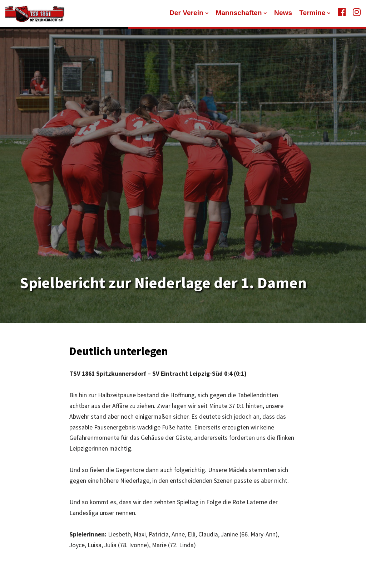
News (283, 13)
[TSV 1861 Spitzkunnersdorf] (35, 14)
